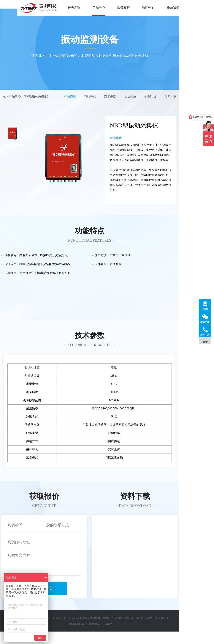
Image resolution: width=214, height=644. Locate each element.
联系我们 (156, 8)
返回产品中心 (12, 106)
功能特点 (125, 106)
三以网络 (204, 636)
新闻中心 (131, 8)
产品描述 (105, 106)
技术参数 (145, 106)
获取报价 (185, 106)
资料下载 (205, 106)
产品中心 (81, 8)
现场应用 (165, 106)
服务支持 (106, 8)
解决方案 (57, 8)
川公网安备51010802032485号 (167, 636)
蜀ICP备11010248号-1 (137, 636)
